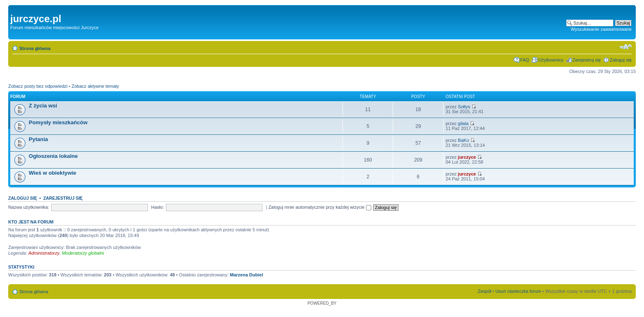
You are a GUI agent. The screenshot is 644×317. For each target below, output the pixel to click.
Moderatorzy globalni (83, 253)
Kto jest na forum (31, 222)
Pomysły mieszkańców (58, 122)
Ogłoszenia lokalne (53, 156)
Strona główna (35, 48)
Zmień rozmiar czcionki (626, 47)
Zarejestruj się (587, 60)
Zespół (484, 291)
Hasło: (158, 207)
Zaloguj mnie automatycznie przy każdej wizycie (320, 207)
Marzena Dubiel (247, 275)
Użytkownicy (551, 60)
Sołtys (464, 107)
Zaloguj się (621, 60)
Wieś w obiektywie (53, 173)
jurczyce (467, 157)
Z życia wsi (43, 106)
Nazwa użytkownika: (29, 207)
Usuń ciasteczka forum (518, 291)
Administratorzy (44, 253)
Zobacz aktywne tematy (95, 86)
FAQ (525, 60)
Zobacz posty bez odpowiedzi (38, 86)
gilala (463, 123)
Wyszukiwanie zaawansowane (601, 29)
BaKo (463, 140)
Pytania (38, 139)
